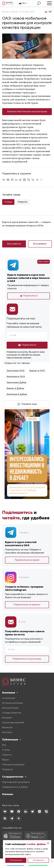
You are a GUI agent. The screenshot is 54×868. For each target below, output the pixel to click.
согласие (12, 355)
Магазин (8, 794)
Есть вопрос (40, 244)
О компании (9, 698)
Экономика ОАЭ (16, 371)
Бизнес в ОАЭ (37, 371)
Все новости (14, 244)
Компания (10, 693)
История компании (12, 703)
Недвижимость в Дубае (15, 787)
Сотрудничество (14, 777)
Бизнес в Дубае (15, 389)
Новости (23, 202)
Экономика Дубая (16, 383)
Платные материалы (13, 765)
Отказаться (38, 860)
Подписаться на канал (27, 560)
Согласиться (16, 860)
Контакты (7, 732)
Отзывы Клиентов (12, 713)
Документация (10, 708)
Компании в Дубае (17, 395)
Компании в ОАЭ (16, 377)
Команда (7, 718)
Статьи (8, 202)
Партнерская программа (16, 782)
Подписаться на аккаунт (27, 605)
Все (4, 745)
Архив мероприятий (13, 723)
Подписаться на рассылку (27, 659)
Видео (6, 760)
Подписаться (29, 296)
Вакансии (7, 728)
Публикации (12, 740)
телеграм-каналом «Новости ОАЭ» (24, 226)
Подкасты (7, 770)
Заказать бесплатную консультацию (27, 112)
